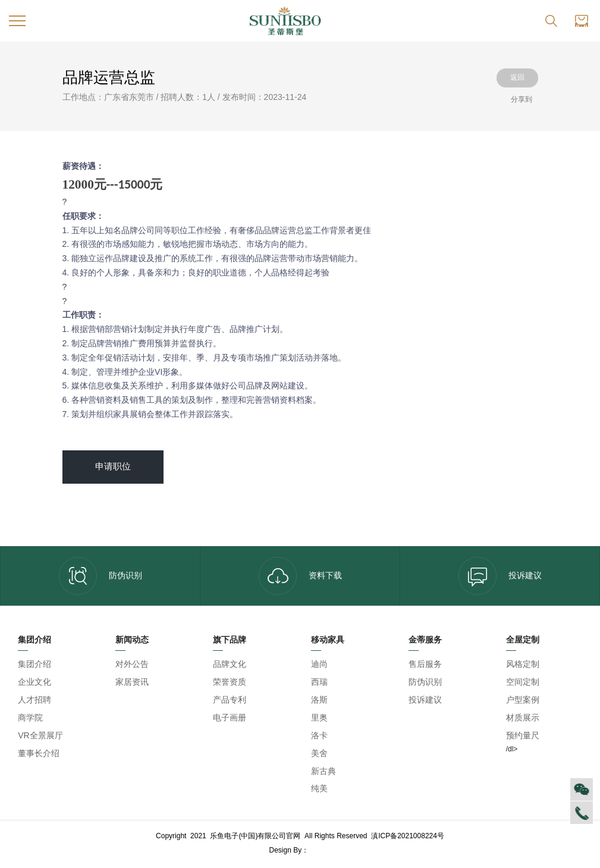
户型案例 (523, 700)
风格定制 (523, 664)
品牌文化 (230, 664)
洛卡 (319, 735)
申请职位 (113, 466)
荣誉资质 (230, 682)
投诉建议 (500, 576)
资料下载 (300, 576)
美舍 (319, 753)
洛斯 (319, 700)
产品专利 (230, 700)
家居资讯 (132, 682)
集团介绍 (34, 664)
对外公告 (132, 664)
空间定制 (523, 682)
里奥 (319, 717)
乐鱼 (321, 850)
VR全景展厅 (40, 735)
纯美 (319, 788)
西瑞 (319, 682)
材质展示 (523, 717)
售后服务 (425, 664)
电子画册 (230, 717)
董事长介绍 (39, 753)
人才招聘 (34, 700)
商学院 (30, 717)
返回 (517, 77)
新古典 (323, 771)
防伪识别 (100, 576)
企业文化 (34, 682)
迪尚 (319, 664)
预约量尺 (523, 735)
